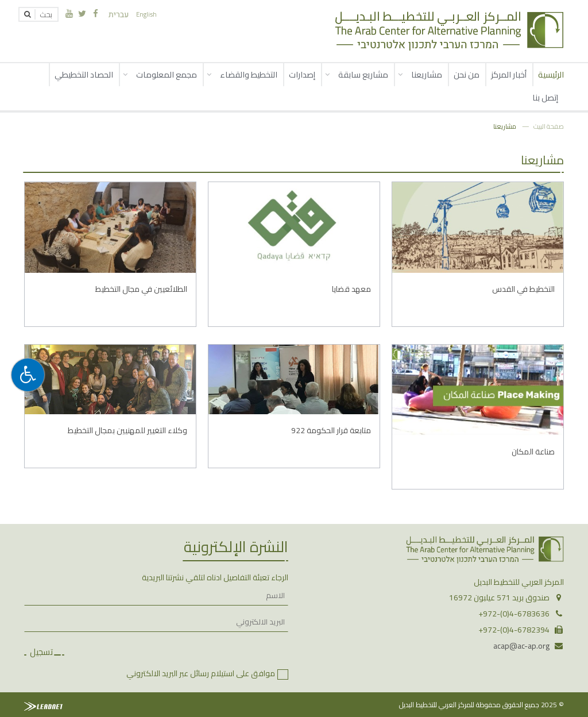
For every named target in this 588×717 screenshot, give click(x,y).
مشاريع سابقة (363, 74)
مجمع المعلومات (167, 74)
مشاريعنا (427, 74)
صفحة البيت (549, 126)
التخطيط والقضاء (249, 74)
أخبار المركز (509, 74)
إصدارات (302, 74)
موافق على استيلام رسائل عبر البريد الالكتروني (201, 673)
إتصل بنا (545, 97)
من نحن (467, 74)
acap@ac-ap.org (521, 646)
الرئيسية (551, 74)
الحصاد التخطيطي (84, 74)
